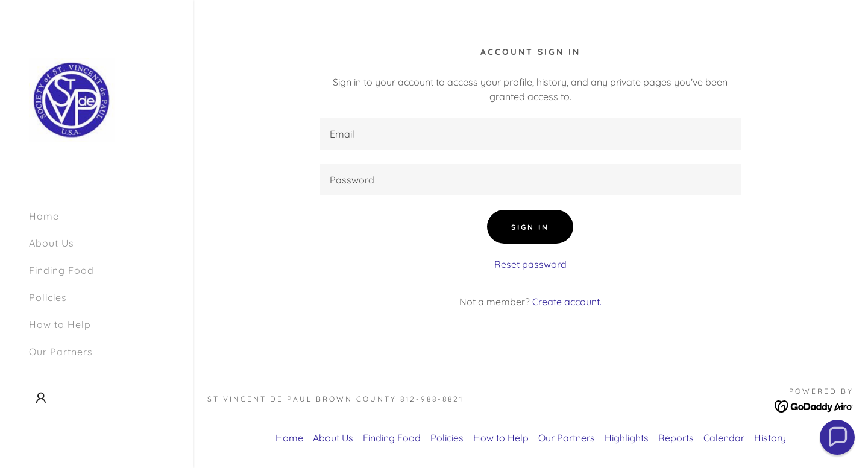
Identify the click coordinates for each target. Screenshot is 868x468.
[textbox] (531, 134)
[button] (41, 398)
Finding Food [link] (61, 270)
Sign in (530, 227)
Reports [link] (676, 438)
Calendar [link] (724, 438)
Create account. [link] (567, 302)
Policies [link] (48, 297)
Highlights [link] (627, 438)
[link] (72, 99)
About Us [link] (52, 243)
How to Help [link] (60, 324)
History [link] (770, 438)
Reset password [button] (530, 264)
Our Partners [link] (61, 352)
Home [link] (44, 216)
